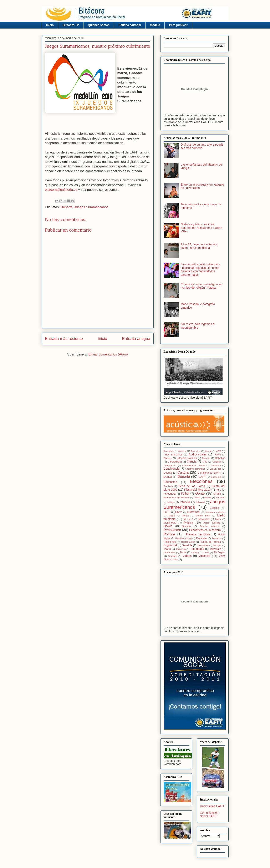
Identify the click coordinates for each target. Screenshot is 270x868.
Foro (219, 490)
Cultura (183, 472)
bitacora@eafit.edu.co (61, 190)
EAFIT (202, 477)
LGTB (167, 512)
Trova (206, 552)
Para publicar (178, 25)
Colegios (217, 462)
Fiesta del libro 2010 (197, 490)
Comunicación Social (194, 465)
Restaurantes (188, 542)
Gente (200, 493)
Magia (172, 516)
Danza (168, 477)
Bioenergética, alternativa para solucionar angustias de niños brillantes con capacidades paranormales (200, 269)
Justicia (215, 508)
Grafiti (217, 494)
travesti (195, 552)
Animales (196, 451)
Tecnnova (181, 549)
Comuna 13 (170, 465)
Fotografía (170, 494)
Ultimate (173, 556)
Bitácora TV (71, 25)
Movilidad (204, 519)
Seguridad (170, 545)
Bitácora (168, 458)
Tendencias (170, 552)
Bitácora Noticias (187, 458)
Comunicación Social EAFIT (209, 814)
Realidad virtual (183, 538)
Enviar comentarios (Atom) (108, 354)
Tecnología (197, 549)
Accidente (169, 451)
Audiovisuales (198, 454)
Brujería (206, 458)
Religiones (170, 542)
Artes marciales (173, 455)
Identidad (220, 498)
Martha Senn (203, 516)
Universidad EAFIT (212, 806)
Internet (200, 502)
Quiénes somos (99, 25)
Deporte (67, 207)
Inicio (50, 25)
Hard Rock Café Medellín (177, 498)
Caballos (220, 458)
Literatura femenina (215, 512)
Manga (185, 516)
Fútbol (185, 494)
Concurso (216, 465)
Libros (179, 512)
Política (169, 534)
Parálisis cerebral (210, 526)
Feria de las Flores (192, 486)
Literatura (193, 512)
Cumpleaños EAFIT (209, 473)
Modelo (155, 25)
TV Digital (219, 552)
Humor (208, 498)
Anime (208, 451)
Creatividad (216, 469)
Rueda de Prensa (210, 542)
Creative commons (195, 469)
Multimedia (170, 523)
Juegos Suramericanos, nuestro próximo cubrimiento (98, 46)
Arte (218, 451)
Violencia (204, 556)
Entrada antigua (136, 339)
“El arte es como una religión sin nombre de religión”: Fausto (202, 286)
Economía (216, 477)
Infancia (185, 502)
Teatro (167, 549)
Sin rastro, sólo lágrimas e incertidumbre (198, 326)
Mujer (218, 519)
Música (189, 523)
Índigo (171, 502)
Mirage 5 (188, 519)
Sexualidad (203, 545)
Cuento (168, 473)
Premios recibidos (198, 534)
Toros (183, 552)
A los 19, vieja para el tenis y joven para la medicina (199, 246)
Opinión (186, 526)
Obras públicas (212, 523)
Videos (187, 556)
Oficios (168, 526)
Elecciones (201, 481)
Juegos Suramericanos (91, 207)
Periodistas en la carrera (205, 530)
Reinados (217, 538)
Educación (170, 482)
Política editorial (130, 25)
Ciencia (192, 461)
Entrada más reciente (64, 339)
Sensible (187, 545)
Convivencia (172, 469)
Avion (218, 455)
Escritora (168, 486)
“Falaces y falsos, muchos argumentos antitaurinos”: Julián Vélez (201, 228)
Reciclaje (201, 538)
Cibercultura (175, 462)
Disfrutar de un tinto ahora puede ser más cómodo (202, 146)
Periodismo (172, 530)
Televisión (215, 549)
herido (197, 498)
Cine (205, 462)
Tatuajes (217, 545)
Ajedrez (182, 451)
